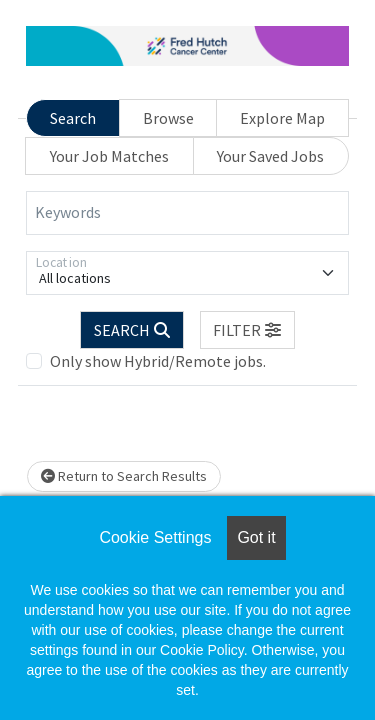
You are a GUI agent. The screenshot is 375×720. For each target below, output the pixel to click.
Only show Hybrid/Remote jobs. (158, 361)
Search (73, 118)
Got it (256, 537)
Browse (168, 118)
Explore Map (282, 118)
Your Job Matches (109, 156)
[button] (248, 330)
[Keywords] (187, 213)
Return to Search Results (124, 476)
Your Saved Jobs (270, 156)
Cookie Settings (155, 537)
